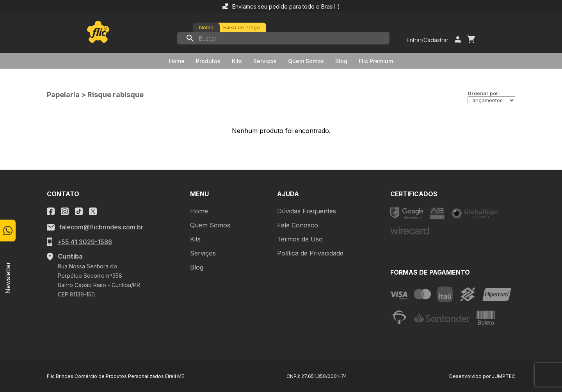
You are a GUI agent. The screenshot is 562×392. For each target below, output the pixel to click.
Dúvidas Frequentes (307, 211)
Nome (206, 27)
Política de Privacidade (310, 253)
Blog (341, 61)
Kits (237, 61)
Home (177, 61)
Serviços (265, 61)
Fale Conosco (298, 225)
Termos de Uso (300, 239)
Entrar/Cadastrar (428, 40)
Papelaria (63, 95)
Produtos (208, 61)
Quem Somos (306, 61)
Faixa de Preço (242, 27)
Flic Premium (376, 61)
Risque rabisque (116, 95)
